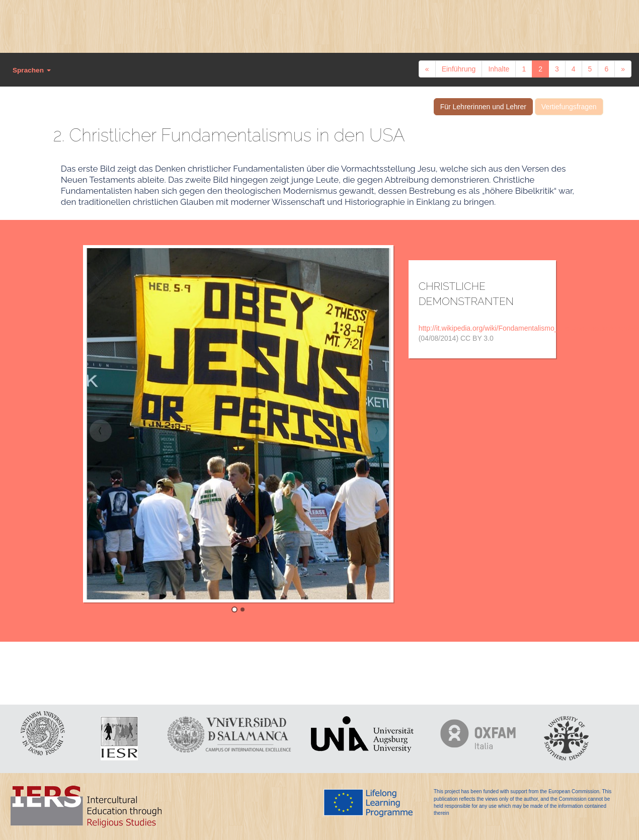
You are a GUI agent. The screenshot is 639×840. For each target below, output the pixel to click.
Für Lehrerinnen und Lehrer (483, 107)
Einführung (459, 69)
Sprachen (32, 70)
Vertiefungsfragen (569, 107)
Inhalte (499, 69)
